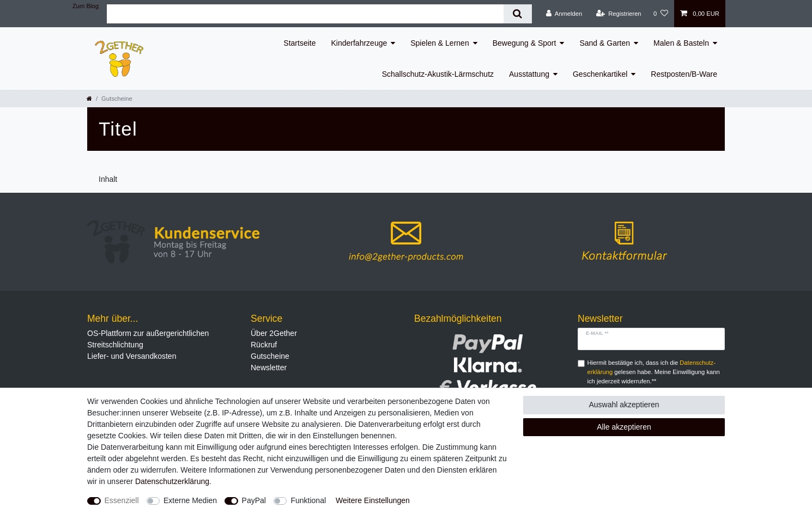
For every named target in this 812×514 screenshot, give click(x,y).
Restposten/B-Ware (684, 74)
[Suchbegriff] (305, 14)
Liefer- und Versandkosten (132, 356)
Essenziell (122, 500)
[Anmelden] (564, 14)
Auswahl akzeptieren (624, 405)
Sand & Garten (605, 43)
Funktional (308, 500)
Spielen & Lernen (440, 43)
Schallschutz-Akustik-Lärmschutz (438, 74)
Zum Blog (86, 6)
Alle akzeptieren (624, 427)
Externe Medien (190, 500)
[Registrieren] (618, 14)
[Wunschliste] (661, 14)
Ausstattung (529, 74)
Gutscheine (270, 356)
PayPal (254, 500)
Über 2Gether (274, 333)
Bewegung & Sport (525, 43)
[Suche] (517, 14)
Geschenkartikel (600, 74)
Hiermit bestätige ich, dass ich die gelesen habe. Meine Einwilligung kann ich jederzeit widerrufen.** (654, 372)
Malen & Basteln (681, 43)
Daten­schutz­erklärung (172, 481)
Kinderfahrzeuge (359, 43)
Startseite (299, 43)
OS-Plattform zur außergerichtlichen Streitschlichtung (148, 339)
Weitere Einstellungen (373, 500)
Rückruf (264, 345)
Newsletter (269, 368)
